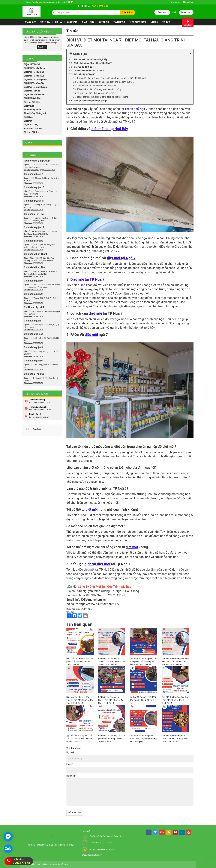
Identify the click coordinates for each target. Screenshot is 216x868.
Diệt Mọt (28, 121)
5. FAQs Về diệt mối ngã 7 (83, 74)
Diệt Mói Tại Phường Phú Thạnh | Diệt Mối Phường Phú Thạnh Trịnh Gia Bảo (112, 662)
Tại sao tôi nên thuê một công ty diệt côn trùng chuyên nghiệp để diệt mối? (111, 78)
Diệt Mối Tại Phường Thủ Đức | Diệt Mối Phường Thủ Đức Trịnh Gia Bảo (112, 739)
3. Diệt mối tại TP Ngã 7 (82, 67)
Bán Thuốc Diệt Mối (33, 128)
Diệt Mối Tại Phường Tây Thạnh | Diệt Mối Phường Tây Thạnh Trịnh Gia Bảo (80, 700)
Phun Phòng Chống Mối (35, 113)
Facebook (37, 429)
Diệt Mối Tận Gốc (32, 91)
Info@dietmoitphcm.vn (91, 600)
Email (70, 764)
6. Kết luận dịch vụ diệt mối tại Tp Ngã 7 (90, 101)
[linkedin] (182, 832)
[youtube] (189, 832)
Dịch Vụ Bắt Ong (32, 132)
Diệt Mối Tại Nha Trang (35, 68)
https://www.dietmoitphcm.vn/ (99, 604)
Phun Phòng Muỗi (32, 110)
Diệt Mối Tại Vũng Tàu (34, 83)
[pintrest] (175, 832)
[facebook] (149, 832)
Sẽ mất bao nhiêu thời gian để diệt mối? (95, 93)
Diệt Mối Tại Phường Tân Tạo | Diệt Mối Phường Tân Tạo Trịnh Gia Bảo (175, 700)
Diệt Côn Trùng (31, 125)
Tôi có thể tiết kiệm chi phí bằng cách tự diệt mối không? (103, 97)
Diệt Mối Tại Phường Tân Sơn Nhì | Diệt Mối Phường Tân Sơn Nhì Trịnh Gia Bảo (175, 662)
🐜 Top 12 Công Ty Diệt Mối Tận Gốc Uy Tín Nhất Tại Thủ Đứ (143, 700)
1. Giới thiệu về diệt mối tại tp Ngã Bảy (89, 59)
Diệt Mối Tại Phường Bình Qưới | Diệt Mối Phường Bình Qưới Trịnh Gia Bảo (175, 739)
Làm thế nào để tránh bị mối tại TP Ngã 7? (96, 86)
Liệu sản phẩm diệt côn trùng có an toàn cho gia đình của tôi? (105, 82)
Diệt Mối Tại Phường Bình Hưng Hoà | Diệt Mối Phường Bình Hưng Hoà (143, 739)
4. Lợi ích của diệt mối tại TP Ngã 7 (88, 71)
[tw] (155, 832)
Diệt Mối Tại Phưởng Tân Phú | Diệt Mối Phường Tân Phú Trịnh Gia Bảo (80, 662)
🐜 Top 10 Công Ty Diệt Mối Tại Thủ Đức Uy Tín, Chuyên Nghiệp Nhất (79, 739)
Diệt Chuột (29, 106)
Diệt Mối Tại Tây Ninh (34, 72)
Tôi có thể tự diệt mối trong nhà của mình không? (100, 89)
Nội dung (71, 776)
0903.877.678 (100, 6)
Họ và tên (71, 752)
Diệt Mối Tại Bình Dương (35, 87)
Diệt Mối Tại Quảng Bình (35, 80)
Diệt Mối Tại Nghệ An (34, 76)
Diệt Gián (28, 117)
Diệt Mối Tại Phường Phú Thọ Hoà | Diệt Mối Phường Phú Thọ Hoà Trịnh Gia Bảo (143, 662)
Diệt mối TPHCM (32, 64)
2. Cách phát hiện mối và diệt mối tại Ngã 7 (91, 63)
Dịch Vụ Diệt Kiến (32, 102)
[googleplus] (162, 832)
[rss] (169, 832)
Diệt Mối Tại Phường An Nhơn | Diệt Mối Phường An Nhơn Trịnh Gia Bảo (111, 700)
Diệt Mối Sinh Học (32, 98)
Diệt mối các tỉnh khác (34, 94)
